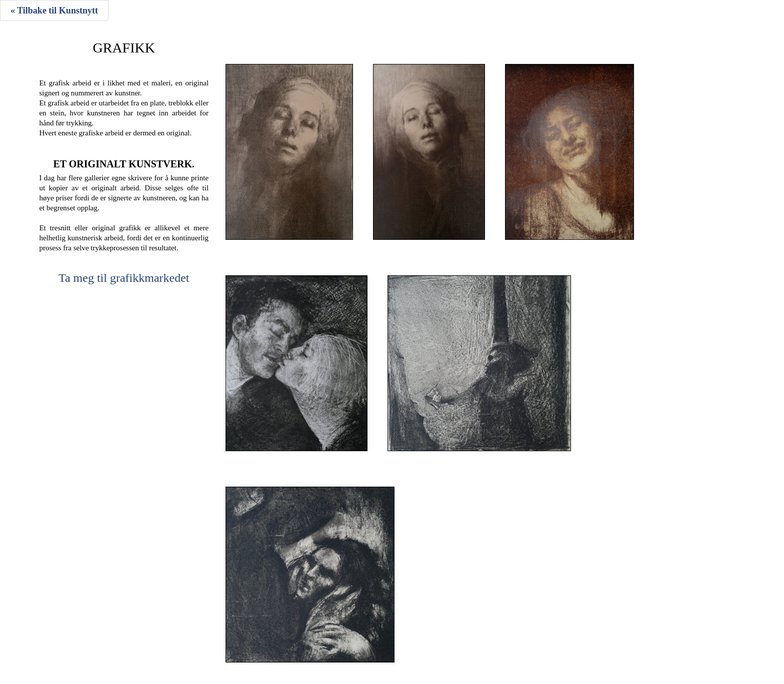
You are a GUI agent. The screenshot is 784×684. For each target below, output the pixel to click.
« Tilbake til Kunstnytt (54, 10)
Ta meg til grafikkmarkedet (124, 278)
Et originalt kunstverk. (124, 164)
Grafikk (124, 48)
